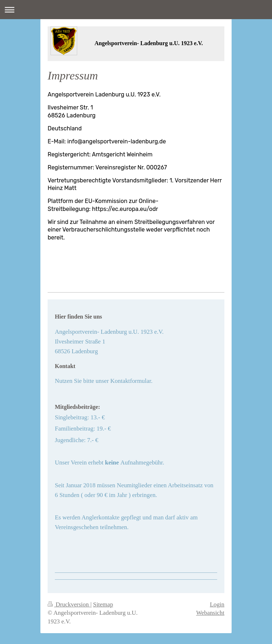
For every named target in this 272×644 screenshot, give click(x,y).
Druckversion (69, 604)
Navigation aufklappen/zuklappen (136, 10)
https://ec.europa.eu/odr (125, 209)
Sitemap (103, 604)
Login (217, 604)
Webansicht (210, 613)
